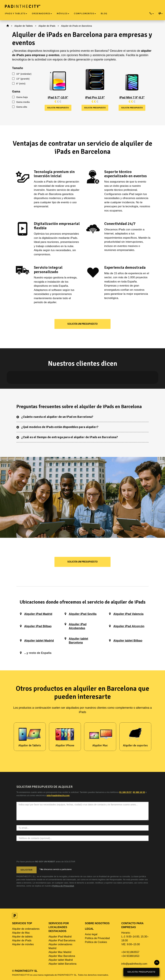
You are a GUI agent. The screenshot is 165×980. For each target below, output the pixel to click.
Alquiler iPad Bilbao (38, 626)
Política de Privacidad (63, 886)
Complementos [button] (85, 14)
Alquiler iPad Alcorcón (129, 626)
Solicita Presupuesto (141, 972)
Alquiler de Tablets (24, 26)
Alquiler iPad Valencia (128, 614)
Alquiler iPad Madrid (38, 614)
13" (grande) (21, 79)
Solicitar (27, 870)
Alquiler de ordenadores (26, 929)
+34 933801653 (130, 956)
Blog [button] (104, 14)
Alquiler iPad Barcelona (62, 940)
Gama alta (20, 107)
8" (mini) (19, 84)
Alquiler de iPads (47, 26)
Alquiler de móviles (23, 944)
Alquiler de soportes (135, 745)
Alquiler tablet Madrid (39, 641)
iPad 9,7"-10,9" (58, 98)
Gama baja (20, 97)
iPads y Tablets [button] (16, 14)
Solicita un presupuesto (82, 324)
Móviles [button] (63, 14)
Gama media (21, 102)
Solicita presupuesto (58, 108)
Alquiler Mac (100, 745)
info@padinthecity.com (134, 964)
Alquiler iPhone (65, 745)
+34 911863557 (130, 952)
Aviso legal (91, 934)
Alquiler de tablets (22, 937)
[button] (13, 377)
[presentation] (41, 852)
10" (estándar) (22, 74)
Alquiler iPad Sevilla (83, 614)
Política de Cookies (96, 942)
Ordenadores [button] (42, 14)
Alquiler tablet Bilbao (128, 641)
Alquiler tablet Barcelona (62, 964)
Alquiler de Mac (21, 933)
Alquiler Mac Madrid (60, 952)
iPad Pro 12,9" (95, 98)
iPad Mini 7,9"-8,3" (132, 98)
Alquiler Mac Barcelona (62, 956)
